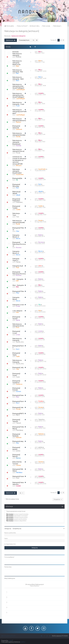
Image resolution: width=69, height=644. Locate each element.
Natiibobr (19, 437)
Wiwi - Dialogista (18, 285)
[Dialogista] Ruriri (18, 401)
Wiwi (40, 52)
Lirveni (18, 306)
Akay (17, 443)
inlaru (40, 266)
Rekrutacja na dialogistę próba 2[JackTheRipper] (18, 95)
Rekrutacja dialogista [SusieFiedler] (17, 171)
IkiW (17, 281)
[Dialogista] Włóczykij (16, 185)
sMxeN (18, 195)
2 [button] (61, 40)
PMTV (18, 415)
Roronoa (19, 248)
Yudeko (18, 210)
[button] (63, 40)
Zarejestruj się (17, 529)
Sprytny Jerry (20, 342)
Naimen (18, 458)
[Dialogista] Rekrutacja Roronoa (19, 273)
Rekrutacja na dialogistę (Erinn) (18, 325)
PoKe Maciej (20, 430)
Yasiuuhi (19, 423)
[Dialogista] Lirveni (16, 332)
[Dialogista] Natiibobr (16, 435)
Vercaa (18, 153)
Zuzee (18, 377)
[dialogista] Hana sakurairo (18, 483)
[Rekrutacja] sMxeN (16, 193)
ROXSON (19, 57)
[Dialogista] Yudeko (16, 207)
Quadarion (19, 384)
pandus (18, 451)
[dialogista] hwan (18, 476)
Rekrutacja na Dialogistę (17, 339)
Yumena (18, 465)
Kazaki (18, 224)
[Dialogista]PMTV (18, 414)
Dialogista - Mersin (16, 298)
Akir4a (18, 320)
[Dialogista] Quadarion (16, 382)
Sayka (18, 356)
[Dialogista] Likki (18, 407)
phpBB (10, 641)
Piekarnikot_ (20, 202)
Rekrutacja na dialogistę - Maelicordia (17, 63)
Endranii (19, 391)
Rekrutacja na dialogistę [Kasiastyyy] (17, 142)
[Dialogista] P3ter (18, 291)
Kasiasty (19, 146)
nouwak (41, 93)
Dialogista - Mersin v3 (16, 236)
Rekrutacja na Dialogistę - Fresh (18, 103)
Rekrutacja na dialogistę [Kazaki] (19, 222)
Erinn (18, 327)
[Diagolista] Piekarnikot (16, 200)
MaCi (18, 81)
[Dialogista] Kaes (18, 395)
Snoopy (18, 409)
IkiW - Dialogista (18, 279)
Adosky (18, 137)
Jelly (18, 369)
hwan (18, 478)
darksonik (19, 129)
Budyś (40, 235)
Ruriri (18, 349)
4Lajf (18, 267)
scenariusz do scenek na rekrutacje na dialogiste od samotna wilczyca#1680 (19, 160)
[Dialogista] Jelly (18, 368)
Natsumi (19, 122)
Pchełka (41, 401)
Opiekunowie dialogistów (18, 36)
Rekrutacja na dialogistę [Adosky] (19, 134)
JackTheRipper (21, 90)
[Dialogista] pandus (16, 448)
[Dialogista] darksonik (16, 127)
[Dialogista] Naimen (16, 456)
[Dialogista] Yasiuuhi (16, 421)
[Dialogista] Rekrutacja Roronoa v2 (19, 244)
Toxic (18, 217)
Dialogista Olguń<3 (16, 260)
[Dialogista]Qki (17, 178)
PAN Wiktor (19, 473)
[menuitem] (12, 3)
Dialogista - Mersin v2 (16, 252)
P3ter (18, 231)
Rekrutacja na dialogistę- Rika (18, 71)
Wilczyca (19, 165)
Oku (39, 304)
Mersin (18, 239)
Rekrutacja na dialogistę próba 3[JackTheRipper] (18, 86)
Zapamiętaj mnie (11, 544)
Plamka (18, 262)
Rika (17, 73)
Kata (17, 312)
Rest (17, 188)
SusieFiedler (20, 174)
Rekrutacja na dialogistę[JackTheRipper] (19, 111)
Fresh (18, 106)
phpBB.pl (23, 642)
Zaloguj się (8, 529)
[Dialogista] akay (18, 441)
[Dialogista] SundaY (16, 318)
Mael (18, 66)
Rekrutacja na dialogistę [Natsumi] (19, 120)
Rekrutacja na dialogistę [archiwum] (22, 31)
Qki (17, 180)
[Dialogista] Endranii (16, 389)
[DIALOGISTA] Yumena (17, 463)
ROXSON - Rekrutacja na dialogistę (17, 54)
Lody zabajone (17, 311)
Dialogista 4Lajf (18, 266)
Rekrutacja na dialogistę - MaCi (18, 78)
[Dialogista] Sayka (16, 354)
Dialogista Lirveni (18, 305)
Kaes (18, 397)
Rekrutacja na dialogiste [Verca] (18, 150)
